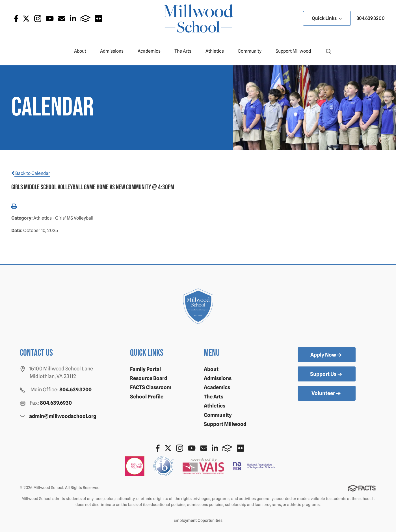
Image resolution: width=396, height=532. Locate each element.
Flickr (99, 19)
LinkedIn (73, 19)
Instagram (38, 19)
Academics (152, 51)
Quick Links (327, 18)
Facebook (16, 19)
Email (62, 19)
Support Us (327, 374)
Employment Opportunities (198, 520)
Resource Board (149, 378)
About (83, 51)
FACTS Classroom (151, 387)
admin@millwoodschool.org (63, 416)
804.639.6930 (56, 403)
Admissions (114, 51)
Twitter (26, 19)
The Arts (185, 51)
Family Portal (145, 369)
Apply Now (327, 355)
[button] (328, 51)
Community (252, 51)
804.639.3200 (371, 18)
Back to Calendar (31, 173)
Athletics (217, 51)
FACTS (86, 19)
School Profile (147, 397)
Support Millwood (296, 51)
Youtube (50, 19)
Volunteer (327, 394)
